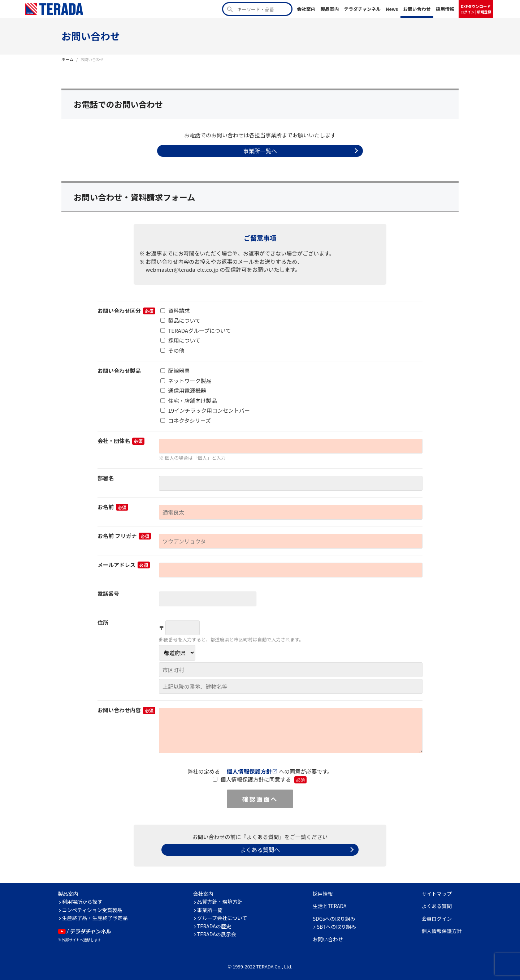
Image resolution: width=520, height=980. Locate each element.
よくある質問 (437, 904)
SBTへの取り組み (337, 925)
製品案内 (330, 9)
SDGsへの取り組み (334, 917)
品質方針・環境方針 (220, 900)
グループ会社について (222, 916)
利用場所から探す (82, 900)
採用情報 (445, 9)
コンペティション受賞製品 (92, 908)
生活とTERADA (330, 904)
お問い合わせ (417, 9)
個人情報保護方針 (250, 770)
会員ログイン (437, 917)
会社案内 (306, 9)
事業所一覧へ (260, 150)
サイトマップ (437, 892)
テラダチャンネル (362, 9)
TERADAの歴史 (214, 924)
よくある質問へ (260, 848)
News (392, 9)
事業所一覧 (210, 908)
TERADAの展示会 (217, 932)
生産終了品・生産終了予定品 (95, 916)
